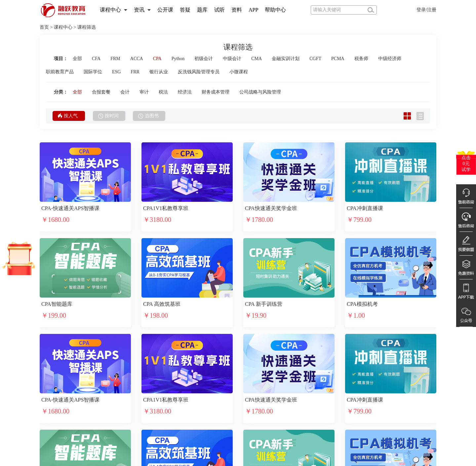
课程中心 (110, 10)
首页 (44, 27)
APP (253, 10)
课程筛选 (87, 27)
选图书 (148, 116)
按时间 (108, 116)
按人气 (68, 116)
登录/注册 (426, 10)
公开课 (165, 10)
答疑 (185, 10)
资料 (237, 10)
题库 (202, 10)
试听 (219, 10)
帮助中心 (275, 10)
